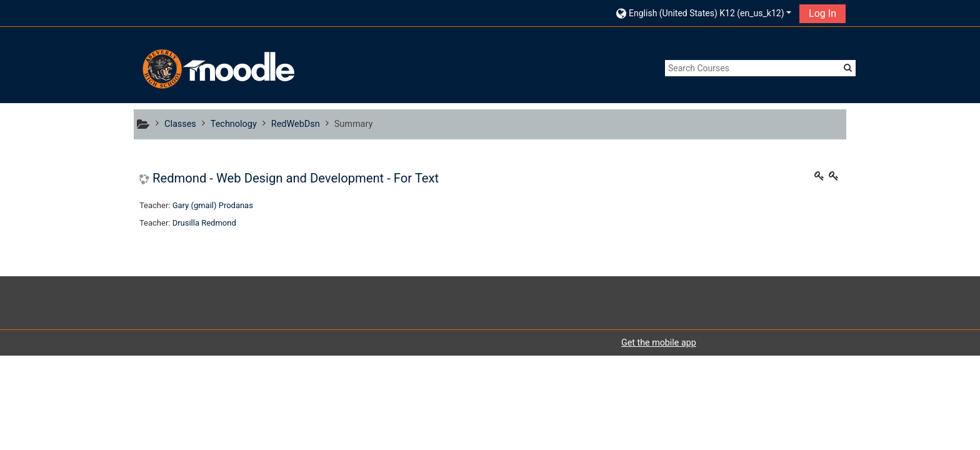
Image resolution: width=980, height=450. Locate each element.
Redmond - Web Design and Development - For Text (296, 178)
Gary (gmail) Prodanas (213, 205)
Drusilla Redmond (204, 223)
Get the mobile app (659, 342)
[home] (217, 69)
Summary (354, 124)
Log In (822, 13)
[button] (704, 13)
